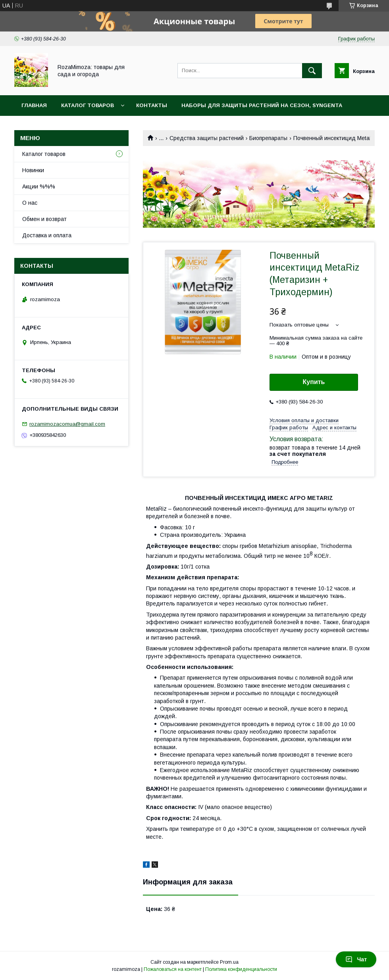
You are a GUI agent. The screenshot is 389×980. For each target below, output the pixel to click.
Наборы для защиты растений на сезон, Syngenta (262, 105)
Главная (34, 105)
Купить (314, 382)
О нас (30, 203)
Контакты (152, 105)
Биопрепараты (268, 138)
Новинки (33, 170)
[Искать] (312, 71)
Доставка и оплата (47, 235)
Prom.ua (229, 962)
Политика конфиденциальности (241, 969)
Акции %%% (39, 186)
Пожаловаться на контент (173, 969)
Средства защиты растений (207, 138)
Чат (356, 959)
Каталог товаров (88, 105)
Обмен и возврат (44, 219)
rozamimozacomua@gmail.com (67, 424)
